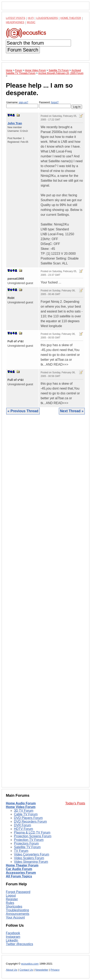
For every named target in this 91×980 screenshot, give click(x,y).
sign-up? (23, 102)
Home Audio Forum (21, 803)
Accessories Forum (21, 873)
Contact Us (26, 970)
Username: (22, 105)
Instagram (13, 937)
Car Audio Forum (19, 869)
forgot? (55, 102)
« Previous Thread (23, 411)
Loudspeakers (47, 18)
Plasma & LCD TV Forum (32, 832)
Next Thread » (72, 411)
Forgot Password (18, 892)
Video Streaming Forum (31, 862)
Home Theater (71, 18)
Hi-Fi (31, 18)
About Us (12, 970)
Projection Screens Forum (33, 836)
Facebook (13, 933)
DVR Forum (22, 825)
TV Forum (21, 851)
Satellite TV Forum (27, 847)
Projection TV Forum (29, 840)
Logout (11, 896)
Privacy (55, 970)
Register (12, 899)
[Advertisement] (45, 604)
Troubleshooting (17, 910)
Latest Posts (16, 18)
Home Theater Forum (22, 865)
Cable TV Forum (26, 814)
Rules (10, 903)
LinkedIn (12, 940)
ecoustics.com (30, 964)
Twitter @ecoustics (20, 944)
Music (31, 22)
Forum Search (23, 50)
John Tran (15, 123)
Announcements (18, 914)
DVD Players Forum (28, 818)
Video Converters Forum (32, 854)
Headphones (15, 22)
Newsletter (42, 970)
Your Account (15, 917)
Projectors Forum (26, 843)
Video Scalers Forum (29, 858)
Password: (55, 105)
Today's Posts (75, 803)
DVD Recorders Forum (30, 822)
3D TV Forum (24, 811)
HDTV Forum (23, 829)
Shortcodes (14, 906)
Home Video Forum (21, 807)
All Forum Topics (19, 876)
